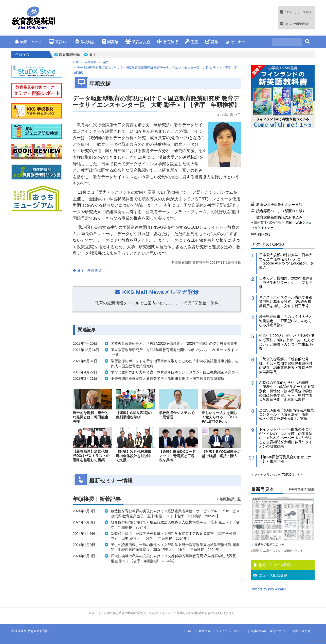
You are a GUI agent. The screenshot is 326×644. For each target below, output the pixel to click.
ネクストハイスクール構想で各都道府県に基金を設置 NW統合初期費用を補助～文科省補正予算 (286, 302)
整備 (192, 42)
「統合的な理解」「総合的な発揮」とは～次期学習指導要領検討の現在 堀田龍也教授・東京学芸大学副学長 (286, 365)
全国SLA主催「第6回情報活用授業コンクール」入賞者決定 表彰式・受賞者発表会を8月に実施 (286, 415)
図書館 (110, 42)
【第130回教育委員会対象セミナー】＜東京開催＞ (285, 459)
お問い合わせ (301, 631)
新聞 (288, 223)
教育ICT (58, 42)
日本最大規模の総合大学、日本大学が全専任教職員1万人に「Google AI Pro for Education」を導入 (286, 261)
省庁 (93, 55)
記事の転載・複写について (269, 631)
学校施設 (85, 42)
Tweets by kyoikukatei (268, 589)
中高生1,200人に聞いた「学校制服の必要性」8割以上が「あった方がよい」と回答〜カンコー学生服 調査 (287, 342)
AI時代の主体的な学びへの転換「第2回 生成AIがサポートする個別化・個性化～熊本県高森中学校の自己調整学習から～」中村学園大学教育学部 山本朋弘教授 (287, 391)
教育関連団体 (70, 55)
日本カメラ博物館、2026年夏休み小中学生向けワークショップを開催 (286, 283)
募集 (212, 42)
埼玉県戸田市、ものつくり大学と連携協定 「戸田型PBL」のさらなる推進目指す (286, 321)
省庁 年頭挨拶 (87, 271)
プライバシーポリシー (231, 631)
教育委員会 (138, 42)
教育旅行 (167, 42)
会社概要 (205, 631)
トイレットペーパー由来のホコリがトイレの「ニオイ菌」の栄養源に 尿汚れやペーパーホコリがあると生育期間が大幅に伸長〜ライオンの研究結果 (286, 438)
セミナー (235, 42)
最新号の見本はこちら (270, 544)
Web (299, 223)
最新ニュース (28, 42)
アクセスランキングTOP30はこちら (279, 475)
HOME (189, 631)
